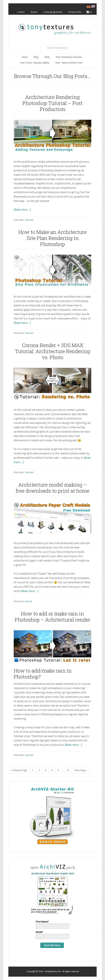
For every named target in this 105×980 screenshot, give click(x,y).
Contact (21, 12)
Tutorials (29, 220)
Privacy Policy (75, 12)
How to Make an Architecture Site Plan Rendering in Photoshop (52, 238)
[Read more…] (22, 210)
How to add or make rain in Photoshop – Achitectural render (52, 617)
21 (69, 770)
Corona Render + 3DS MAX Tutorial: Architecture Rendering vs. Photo (53, 351)
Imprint (34, 12)
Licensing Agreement (53, 12)
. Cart (90, 12)
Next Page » (81, 771)
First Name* (42, 922)
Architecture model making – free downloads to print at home (52, 488)
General (29, 601)
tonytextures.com (54, 27)
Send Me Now (52, 945)
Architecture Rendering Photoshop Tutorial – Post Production (52, 103)
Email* (39, 932)
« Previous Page (19, 771)
